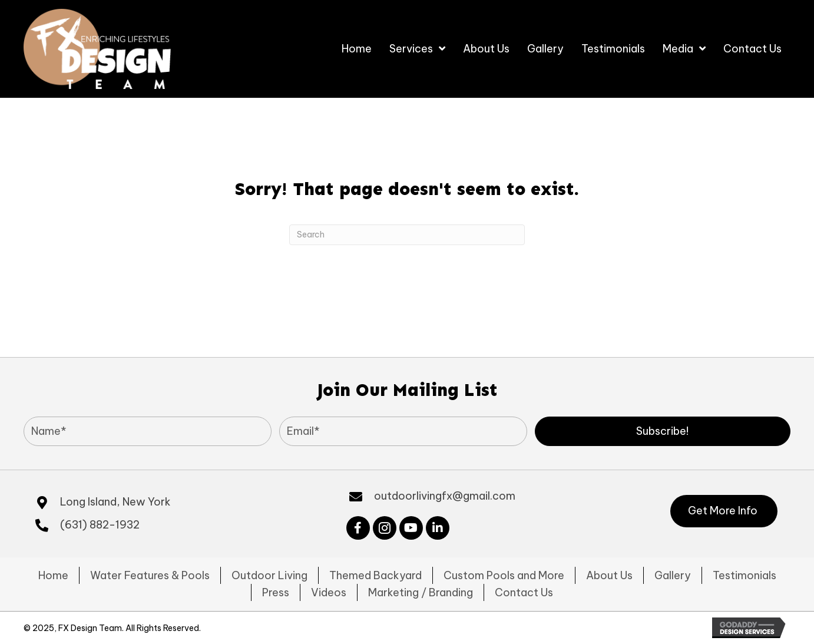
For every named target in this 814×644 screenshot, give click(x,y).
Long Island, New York (115, 502)
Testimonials (744, 575)
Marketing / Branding (421, 592)
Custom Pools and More (504, 575)
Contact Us (524, 592)
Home (53, 575)
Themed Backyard (375, 575)
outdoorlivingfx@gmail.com (445, 496)
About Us (609, 575)
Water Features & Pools (150, 575)
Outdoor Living (269, 575)
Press (276, 592)
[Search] (407, 235)
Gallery (673, 575)
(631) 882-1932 (100, 525)
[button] (663, 431)
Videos (329, 592)
